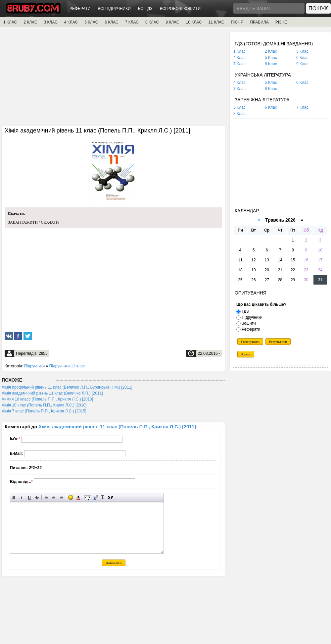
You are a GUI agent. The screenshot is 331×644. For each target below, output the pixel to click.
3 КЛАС (51, 22)
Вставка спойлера (110, 497)
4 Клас (239, 58)
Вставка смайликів (71, 497)
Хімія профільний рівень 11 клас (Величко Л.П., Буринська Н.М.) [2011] (67, 387)
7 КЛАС (132, 22)
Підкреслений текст (29, 497)
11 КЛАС (216, 22)
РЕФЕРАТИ (80, 9)
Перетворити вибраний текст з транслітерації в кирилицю (103, 497)
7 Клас (239, 64)
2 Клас (271, 51)
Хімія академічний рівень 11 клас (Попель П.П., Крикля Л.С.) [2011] (117, 427)
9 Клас (302, 64)
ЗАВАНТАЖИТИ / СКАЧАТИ (33, 222)
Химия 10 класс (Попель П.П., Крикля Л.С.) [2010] (47, 399)
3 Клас (302, 51)
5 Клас (271, 58)
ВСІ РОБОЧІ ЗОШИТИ (180, 9)
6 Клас (302, 58)
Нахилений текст (22, 497)
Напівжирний (14, 497)
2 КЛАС (30, 22)
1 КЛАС (10, 22)
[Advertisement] (113, 79)
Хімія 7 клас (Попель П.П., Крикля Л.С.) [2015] (44, 411)
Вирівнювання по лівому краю (46, 497)
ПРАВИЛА (259, 22)
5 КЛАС (91, 22)
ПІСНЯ (237, 22)
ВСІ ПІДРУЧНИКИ (114, 9)
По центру (54, 497)
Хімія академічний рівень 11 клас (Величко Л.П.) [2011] (52, 393)
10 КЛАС (194, 22)
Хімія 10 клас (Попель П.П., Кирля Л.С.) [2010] (44, 405)
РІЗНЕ (281, 22)
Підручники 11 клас (67, 366)
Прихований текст (88, 497)
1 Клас (239, 51)
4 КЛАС (71, 22)
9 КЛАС (172, 22)
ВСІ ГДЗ (145, 9)
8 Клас (271, 64)
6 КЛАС (111, 22)
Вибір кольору (78, 497)
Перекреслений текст (37, 497)
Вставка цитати (95, 497)
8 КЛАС (152, 22)
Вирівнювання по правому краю (61, 497)
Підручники (34, 366)
